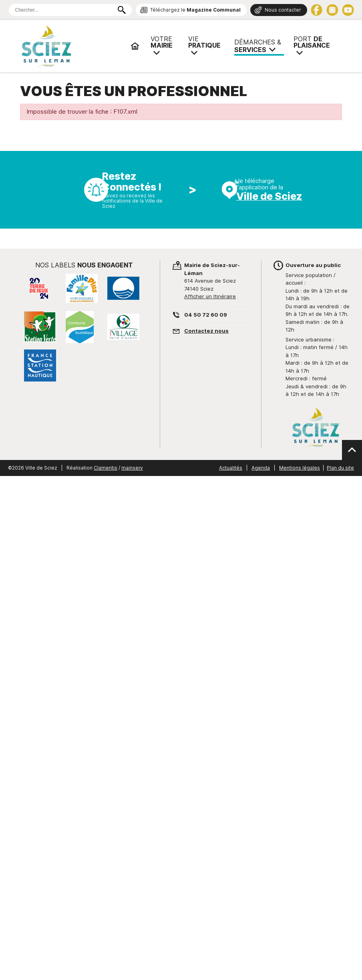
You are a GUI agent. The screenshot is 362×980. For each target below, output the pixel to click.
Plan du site (340, 468)
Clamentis (106, 468)
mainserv (132, 468)
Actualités (231, 468)
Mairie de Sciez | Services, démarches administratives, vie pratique (72, 46)
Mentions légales (300, 468)
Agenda (261, 468)
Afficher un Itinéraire (210, 296)
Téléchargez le (195, 10)
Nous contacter (283, 10)
